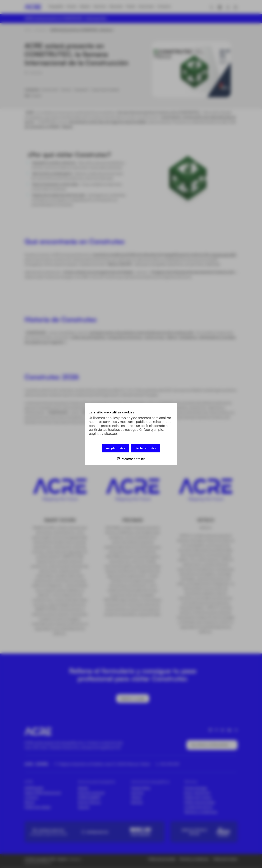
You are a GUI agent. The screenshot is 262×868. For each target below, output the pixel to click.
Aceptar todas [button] (115, 448)
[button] (131, 458)
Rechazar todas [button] (146, 448)
